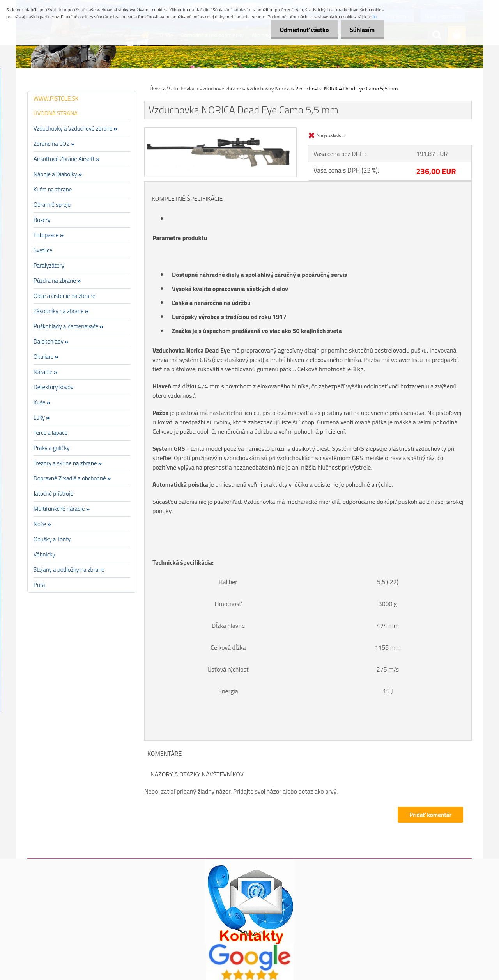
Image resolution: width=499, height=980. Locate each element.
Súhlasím (361, 30)
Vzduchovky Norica (268, 88)
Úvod (156, 88)
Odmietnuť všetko (302, 30)
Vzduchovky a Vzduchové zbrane (204, 88)
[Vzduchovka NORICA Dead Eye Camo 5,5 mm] (220, 131)
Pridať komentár (430, 815)
